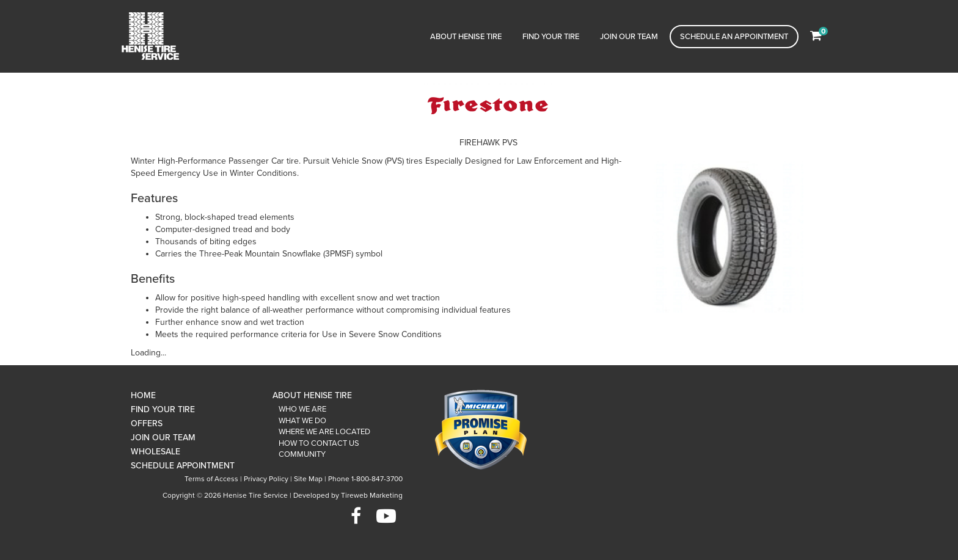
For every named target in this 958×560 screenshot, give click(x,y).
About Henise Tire (466, 37)
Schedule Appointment (183, 466)
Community (302, 454)
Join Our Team (629, 37)
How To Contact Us (319, 443)
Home (143, 395)
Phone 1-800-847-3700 (365, 479)
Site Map (308, 479)
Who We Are (302, 409)
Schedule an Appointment (734, 37)
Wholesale (155, 452)
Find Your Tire (551, 37)
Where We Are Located (324, 432)
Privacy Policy (266, 479)
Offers (147, 424)
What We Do (302, 421)
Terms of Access (211, 479)
